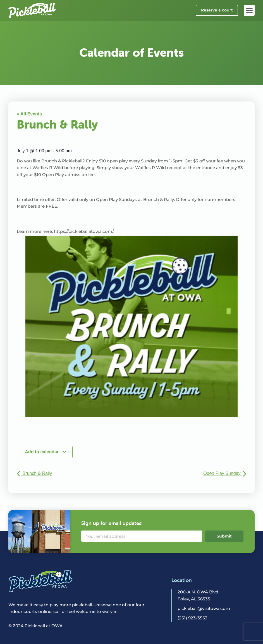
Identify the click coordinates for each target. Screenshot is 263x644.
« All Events (29, 114)
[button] (249, 10)
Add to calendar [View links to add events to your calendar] (46, 452)
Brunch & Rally (34, 473)
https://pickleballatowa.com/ (84, 231)
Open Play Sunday (225, 473)
